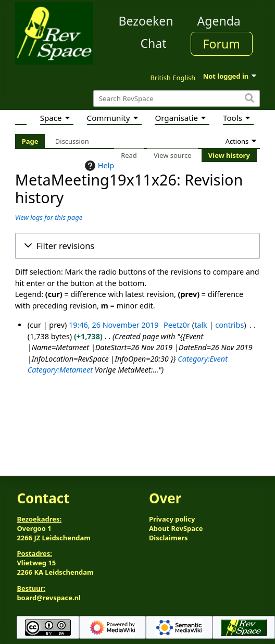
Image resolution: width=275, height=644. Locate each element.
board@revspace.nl (49, 598)
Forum (222, 44)
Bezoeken (146, 21)
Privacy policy (172, 519)
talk (201, 325)
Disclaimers (168, 538)
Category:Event (203, 359)
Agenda (219, 21)
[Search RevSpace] (177, 99)
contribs (229, 325)
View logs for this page (49, 217)
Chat (153, 43)
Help (98, 166)
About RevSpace (176, 528)
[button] (137, 246)
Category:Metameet (60, 370)
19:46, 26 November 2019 (114, 325)
